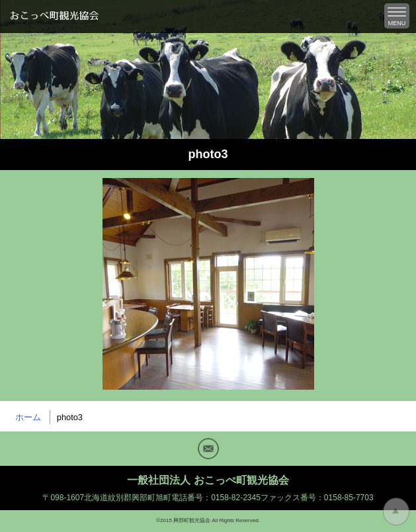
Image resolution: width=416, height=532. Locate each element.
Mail (208, 449)
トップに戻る (396, 511)
